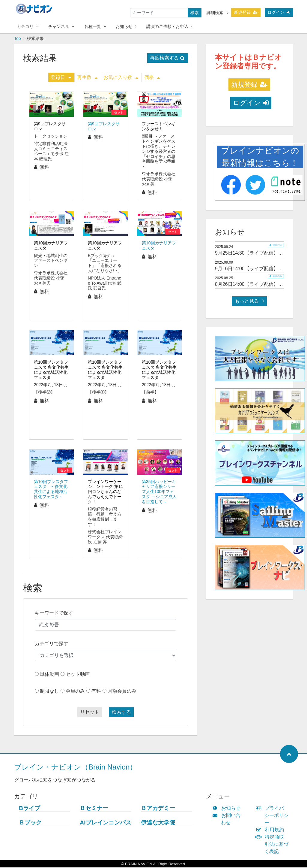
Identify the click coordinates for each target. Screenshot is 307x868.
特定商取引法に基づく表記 (273, 845)
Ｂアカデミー (158, 809)
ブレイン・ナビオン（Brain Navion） (75, 768)
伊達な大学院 (158, 823)
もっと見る (249, 302)
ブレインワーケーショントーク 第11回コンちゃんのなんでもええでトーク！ (105, 492)
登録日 (61, 78)
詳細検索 (218, 13)
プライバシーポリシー (273, 816)
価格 (152, 78)
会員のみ (75, 692)
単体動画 (49, 675)
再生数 (87, 78)
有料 (96, 692)
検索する (121, 713)
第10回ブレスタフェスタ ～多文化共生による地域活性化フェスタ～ (51, 490)
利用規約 (271, 830)
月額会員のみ (122, 692)
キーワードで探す (54, 614)
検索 (195, 13)
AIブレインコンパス (105, 823)
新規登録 (246, 12)
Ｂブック (30, 823)
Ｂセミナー (94, 809)
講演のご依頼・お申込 (169, 26)
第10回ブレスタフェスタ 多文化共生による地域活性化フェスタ (51, 370)
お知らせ (126, 26)
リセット (90, 713)
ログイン (279, 12)
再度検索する (167, 58)
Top (18, 39)
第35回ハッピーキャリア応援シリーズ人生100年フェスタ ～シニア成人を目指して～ (159, 492)
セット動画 (78, 675)
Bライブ (30, 809)
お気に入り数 (121, 78)
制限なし (49, 692)
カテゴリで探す (52, 644)
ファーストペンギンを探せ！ (159, 127)
